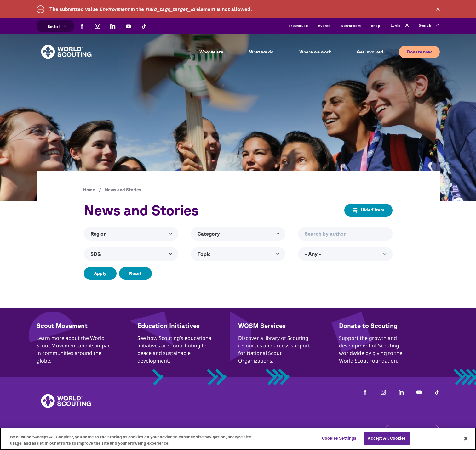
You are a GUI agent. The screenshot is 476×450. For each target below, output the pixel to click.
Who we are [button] (211, 52)
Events (324, 26)
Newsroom (351, 26)
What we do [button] (261, 52)
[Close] (466, 442)
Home (89, 190)
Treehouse (298, 26)
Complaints (50, 431)
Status (323, 431)
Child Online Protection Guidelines (199, 431)
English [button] (57, 26)
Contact (83, 431)
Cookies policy (267, 431)
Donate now (419, 52)
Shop (376, 26)
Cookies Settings (339, 442)
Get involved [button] (370, 52)
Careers (112, 431)
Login (400, 26)
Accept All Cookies (387, 442)
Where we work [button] (315, 52)
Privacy (140, 431)
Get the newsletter (412, 431)
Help (300, 431)
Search (429, 26)
